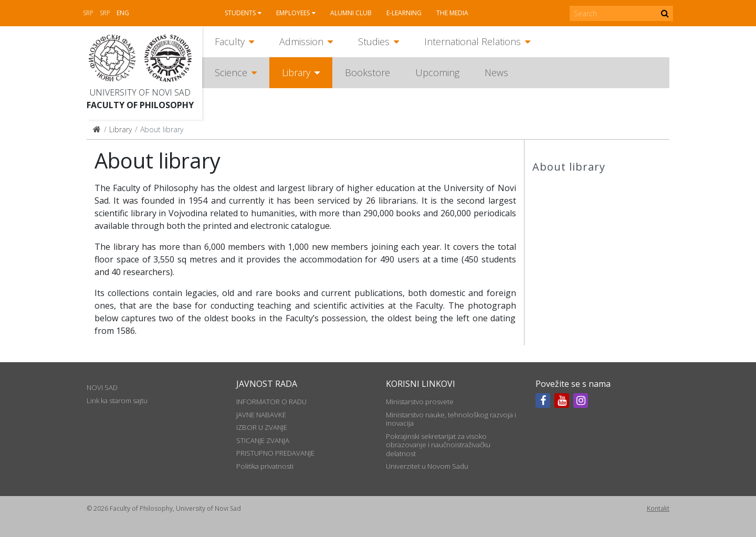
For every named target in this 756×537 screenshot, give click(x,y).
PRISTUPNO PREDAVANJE (275, 453)
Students (240, 13)
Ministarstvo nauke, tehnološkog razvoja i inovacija (451, 419)
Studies (374, 41)
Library (296, 72)
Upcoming (437, 72)
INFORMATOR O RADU (271, 402)
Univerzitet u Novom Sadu (427, 466)
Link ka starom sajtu (117, 401)
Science (231, 72)
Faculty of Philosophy (140, 105)
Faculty (230, 41)
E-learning (404, 13)
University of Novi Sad (140, 92)
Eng (123, 13)
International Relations (472, 41)
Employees (293, 13)
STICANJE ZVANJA (263, 440)
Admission (301, 41)
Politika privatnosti (265, 466)
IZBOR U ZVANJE (262, 427)
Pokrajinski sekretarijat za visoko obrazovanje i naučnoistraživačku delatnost (438, 445)
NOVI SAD (102, 387)
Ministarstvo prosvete (420, 402)
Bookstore (367, 72)
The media (452, 13)
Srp (88, 13)
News (496, 72)
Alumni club (351, 13)
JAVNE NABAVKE (261, 415)
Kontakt (658, 508)
